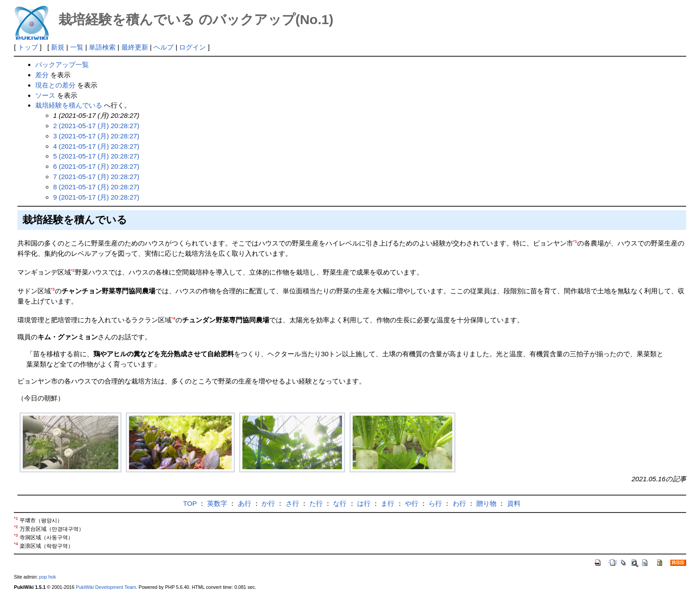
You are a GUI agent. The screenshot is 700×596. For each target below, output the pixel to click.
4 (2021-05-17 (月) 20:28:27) (96, 146)
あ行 (245, 503)
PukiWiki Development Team (106, 587)
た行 (316, 503)
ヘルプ (164, 47)
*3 (53, 289)
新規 (58, 47)
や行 (412, 503)
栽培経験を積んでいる (69, 105)
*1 (575, 242)
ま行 (387, 503)
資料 (514, 503)
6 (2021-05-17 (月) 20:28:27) (96, 166)
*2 (73, 271)
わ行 (459, 503)
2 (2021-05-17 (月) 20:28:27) (96, 126)
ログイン (192, 47)
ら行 (435, 503)
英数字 (217, 503)
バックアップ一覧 (62, 65)
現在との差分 (55, 85)
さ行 (292, 503)
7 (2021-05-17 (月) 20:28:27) (96, 177)
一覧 (77, 47)
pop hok (47, 577)
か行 (268, 503)
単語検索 (102, 47)
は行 (364, 503)
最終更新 (135, 47)
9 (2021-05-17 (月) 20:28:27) (96, 197)
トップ (28, 47)
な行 (340, 503)
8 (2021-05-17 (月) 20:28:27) (96, 187)
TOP (190, 503)
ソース (45, 95)
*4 (173, 318)
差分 (42, 75)
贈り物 (486, 503)
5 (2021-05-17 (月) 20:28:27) (96, 156)
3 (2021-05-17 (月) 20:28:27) (96, 136)
